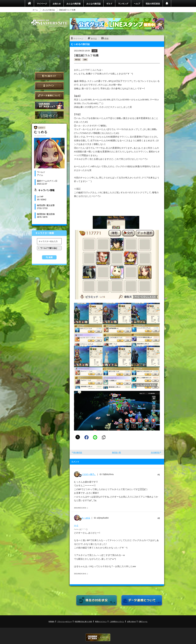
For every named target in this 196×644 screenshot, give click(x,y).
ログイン (49, 86)
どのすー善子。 (89, 474)
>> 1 (76, 525)
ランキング (123, 3)
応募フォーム (143, 621)
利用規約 (51, 621)
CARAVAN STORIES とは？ (49, 105)
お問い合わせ (131, 621)
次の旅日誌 (155, 452)
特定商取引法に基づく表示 (83, 621)
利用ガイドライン (101, 621)
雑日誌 (78, 59)
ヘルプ (137, 3)
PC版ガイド (49, 76)
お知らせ (57, 3)
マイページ (42, 3)
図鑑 (107, 38)
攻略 (85, 59)
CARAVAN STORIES (98, 637)
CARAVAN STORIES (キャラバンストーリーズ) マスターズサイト (49, 23)
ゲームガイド (49, 115)
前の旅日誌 (78, 452)
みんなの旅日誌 (93, 3)
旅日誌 (94, 38)
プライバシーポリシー (65, 621)
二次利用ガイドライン (117, 621)
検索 (51, 257)
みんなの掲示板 (74, 3)
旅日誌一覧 (116, 452)
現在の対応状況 (153, 3)
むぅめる (86, 518)
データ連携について (49, 95)
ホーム (35, 10)
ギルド (109, 3)
